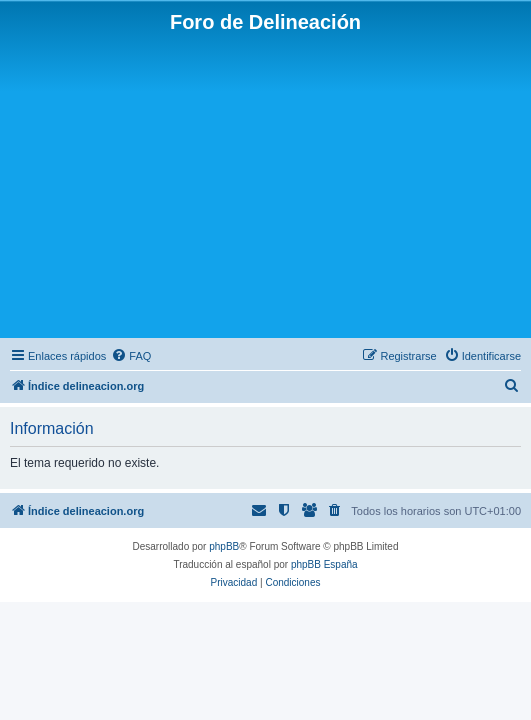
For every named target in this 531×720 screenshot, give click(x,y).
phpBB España (324, 564)
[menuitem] (131, 356)
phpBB (224, 546)
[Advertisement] (265, 184)
